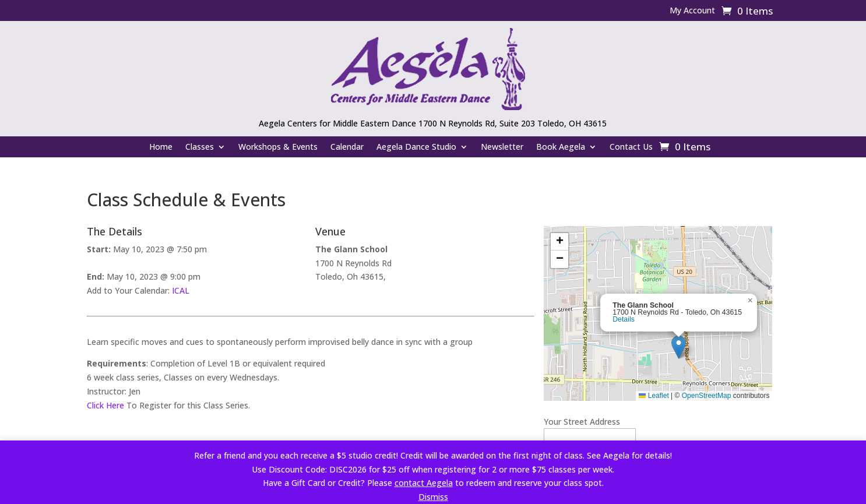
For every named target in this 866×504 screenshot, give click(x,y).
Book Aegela (561, 147)
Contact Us (631, 147)
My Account (692, 11)
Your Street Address (582, 422)
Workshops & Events (278, 147)
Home (161, 147)
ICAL (181, 290)
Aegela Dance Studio (416, 147)
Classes (200, 147)
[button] (679, 347)
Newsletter (502, 147)
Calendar (347, 147)
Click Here (105, 405)
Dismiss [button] (433, 497)
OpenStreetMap (707, 396)
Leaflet (654, 396)
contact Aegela (424, 483)
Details (624, 319)
